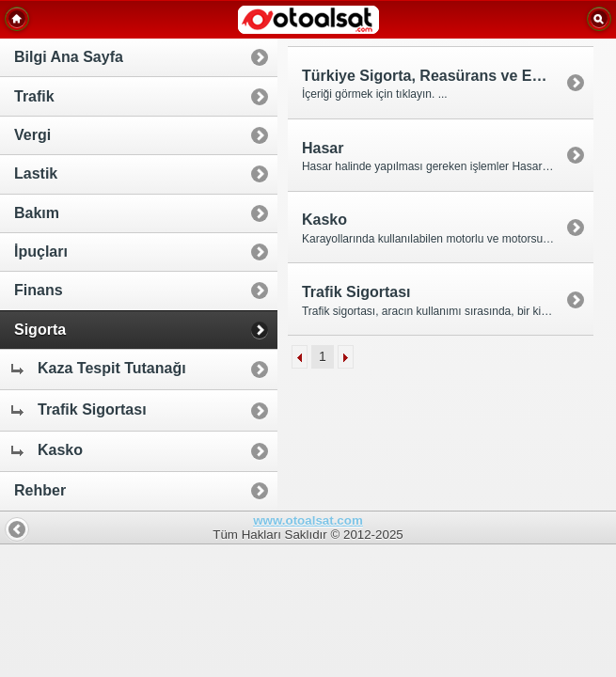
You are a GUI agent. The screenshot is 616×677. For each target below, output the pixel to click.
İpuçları (41, 252)
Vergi (32, 135)
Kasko (46, 450)
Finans (39, 290)
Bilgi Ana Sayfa (69, 57)
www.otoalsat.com (308, 520)
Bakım (37, 213)
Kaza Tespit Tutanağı (98, 368)
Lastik (36, 173)
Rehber (40, 490)
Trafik (34, 96)
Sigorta (40, 330)
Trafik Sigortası (78, 409)
